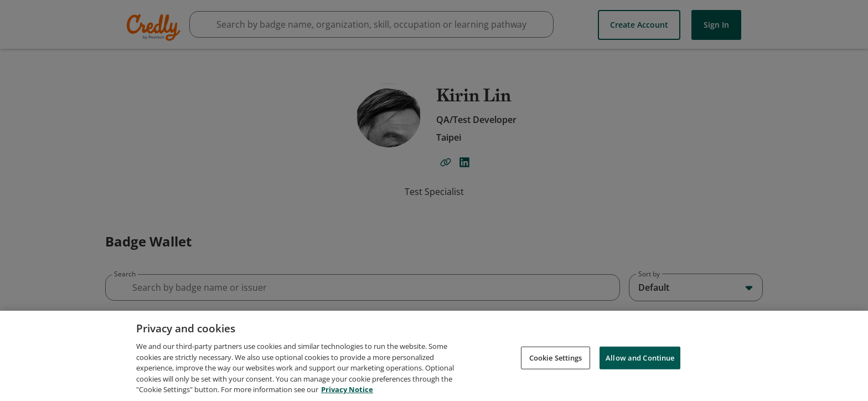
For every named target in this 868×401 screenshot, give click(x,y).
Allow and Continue (640, 364)
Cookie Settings (556, 364)
